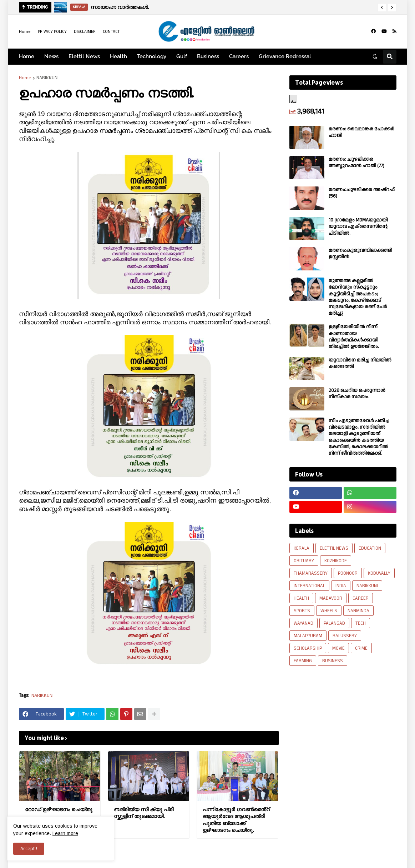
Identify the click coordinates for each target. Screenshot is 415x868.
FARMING (303, 661)
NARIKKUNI (47, 78)
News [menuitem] (51, 56)
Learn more (65, 833)
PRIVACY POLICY (52, 32)
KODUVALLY (379, 573)
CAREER (361, 598)
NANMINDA (358, 611)
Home (25, 32)
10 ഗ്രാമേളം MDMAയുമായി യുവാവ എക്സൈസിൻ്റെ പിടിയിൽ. (358, 227)
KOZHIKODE (336, 561)
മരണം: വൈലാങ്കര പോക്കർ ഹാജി (361, 132)
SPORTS (302, 611)
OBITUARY (304, 561)
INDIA (341, 586)
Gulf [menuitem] (182, 56)
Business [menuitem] (208, 56)
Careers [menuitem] (239, 56)
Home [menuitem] (27, 56)
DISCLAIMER (85, 32)
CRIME (361, 648)
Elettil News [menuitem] (84, 56)
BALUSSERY (345, 636)
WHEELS (329, 611)
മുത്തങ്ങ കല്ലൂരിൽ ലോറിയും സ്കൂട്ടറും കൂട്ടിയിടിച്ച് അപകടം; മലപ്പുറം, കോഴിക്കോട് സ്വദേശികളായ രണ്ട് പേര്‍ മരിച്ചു (358, 297)
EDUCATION (370, 548)
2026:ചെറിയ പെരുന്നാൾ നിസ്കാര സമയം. (357, 394)
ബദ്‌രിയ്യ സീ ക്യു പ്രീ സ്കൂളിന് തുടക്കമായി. (144, 813)
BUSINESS (333, 661)
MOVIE (338, 648)
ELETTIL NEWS (334, 548)
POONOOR (348, 573)
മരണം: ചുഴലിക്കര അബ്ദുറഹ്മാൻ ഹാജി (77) (356, 163)
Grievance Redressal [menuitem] (285, 56)
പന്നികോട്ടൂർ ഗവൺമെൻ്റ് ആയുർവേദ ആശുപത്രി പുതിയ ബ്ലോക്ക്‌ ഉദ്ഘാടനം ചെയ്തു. (236, 820)
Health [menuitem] (118, 56)
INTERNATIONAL (309, 586)
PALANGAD (334, 623)
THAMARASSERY (311, 573)
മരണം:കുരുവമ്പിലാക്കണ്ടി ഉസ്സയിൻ (360, 254)
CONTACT (111, 32)
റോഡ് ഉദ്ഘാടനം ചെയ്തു (59, 809)
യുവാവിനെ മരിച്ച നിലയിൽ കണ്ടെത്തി (360, 363)
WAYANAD (303, 623)
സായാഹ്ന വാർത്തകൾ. (120, 7)
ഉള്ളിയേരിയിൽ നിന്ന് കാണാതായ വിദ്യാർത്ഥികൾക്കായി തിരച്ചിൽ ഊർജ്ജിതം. (354, 337)
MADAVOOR (331, 598)
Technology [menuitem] (152, 56)
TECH (361, 623)
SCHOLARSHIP (308, 648)
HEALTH (301, 598)
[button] (382, 8)
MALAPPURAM (308, 636)
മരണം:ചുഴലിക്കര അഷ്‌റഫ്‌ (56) (362, 193)
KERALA (302, 548)
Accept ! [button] (29, 849)
